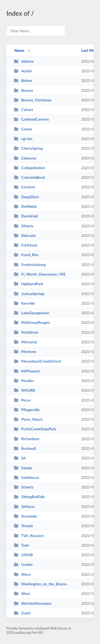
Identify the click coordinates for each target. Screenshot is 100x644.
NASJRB (24, 390)
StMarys (24, 506)
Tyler (22, 545)
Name (19, 50)
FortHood (25, 245)
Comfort (24, 187)
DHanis (24, 226)
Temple (23, 526)
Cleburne (25, 158)
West (22, 593)
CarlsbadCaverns (31, 119)
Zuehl (22, 613)
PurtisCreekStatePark (35, 429)
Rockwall (25, 448)
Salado (23, 468)
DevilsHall (26, 216)
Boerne (23, 90)
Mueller (24, 381)
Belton (23, 80)
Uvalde (23, 564)
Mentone (25, 351)
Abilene (24, 61)
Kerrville (24, 303)
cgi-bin (23, 139)
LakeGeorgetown (32, 313)
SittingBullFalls (29, 497)
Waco (22, 574)
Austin (23, 71)
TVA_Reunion (29, 536)
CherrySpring (28, 148)
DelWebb (25, 206)
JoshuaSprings (29, 294)
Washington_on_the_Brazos (40, 584)
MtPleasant (27, 371)
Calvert (23, 110)
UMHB (23, 555)
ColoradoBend (29, 177)
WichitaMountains (33, 603)
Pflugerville (27, 410)
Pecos (22, 400)
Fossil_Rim (26, 255)
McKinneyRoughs (32, 322)
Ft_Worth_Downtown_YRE (40, 274)
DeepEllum (27, 197)
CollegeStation (29, 168)
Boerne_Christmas (33, 100)
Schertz (24, 487)
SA (20, 458)
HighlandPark (29, 284)
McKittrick (26, 332)
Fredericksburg (30, 265)
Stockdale (25, 516)
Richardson (27, 439)
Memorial (25, 342)
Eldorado (25, 235)
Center (23, 129)
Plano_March (28, 419)
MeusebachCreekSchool (37, 361)
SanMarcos (27, 477)
